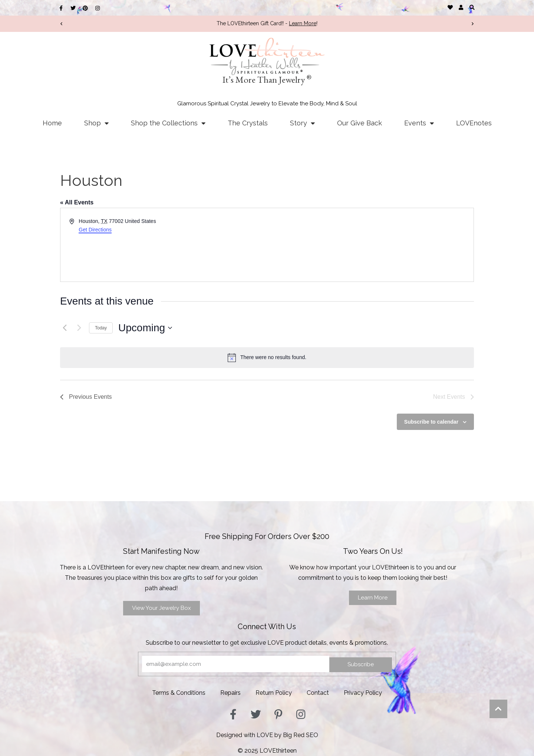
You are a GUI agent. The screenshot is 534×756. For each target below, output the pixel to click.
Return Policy (274, 693)
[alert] (267, 358)
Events (419, 123)
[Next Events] (79, 328)
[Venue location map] (370, 245)
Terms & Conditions (179, 693)
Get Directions (95, 230)
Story (302, 123)
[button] (472, 7)
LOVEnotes (474, 123)
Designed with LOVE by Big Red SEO (267, 735)
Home (52, 123)
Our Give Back (360, 123)
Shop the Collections (168, 123)
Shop (96, 123)
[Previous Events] (65, 328)
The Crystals (248, 123)
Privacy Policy (363, 693)
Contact (318, 693)
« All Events (77, 202)
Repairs (230, 693)
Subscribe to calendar (431, 422)
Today (101, 328)
